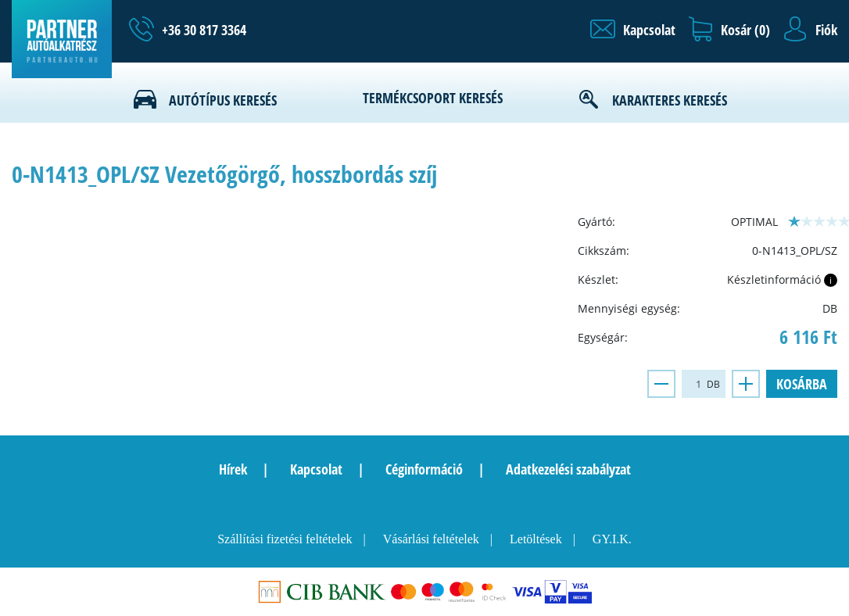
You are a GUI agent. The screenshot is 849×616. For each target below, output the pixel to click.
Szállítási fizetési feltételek (285, 539)
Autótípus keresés (223, 100)
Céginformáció (424, 469)
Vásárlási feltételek (431, 539)
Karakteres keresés (670, 100)
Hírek (233, 469)
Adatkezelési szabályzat (568, 469)
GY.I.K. (612, 539)
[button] (633, 30)
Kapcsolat (316, 469)
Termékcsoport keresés (433, 98)
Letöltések (536, 539)
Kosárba (802, 384)
